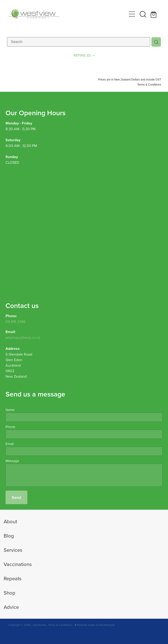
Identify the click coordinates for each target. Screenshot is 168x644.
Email (10, 444)
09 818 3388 (15, 322)
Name (10, 410)
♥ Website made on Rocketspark (95, 625)
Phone (10, 427)
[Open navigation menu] (132, 14)
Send (16, 497)
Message (12, 461)
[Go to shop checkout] (154, 14)
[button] (143, 14)
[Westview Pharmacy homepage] (68, 14)
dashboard (39, 625)
